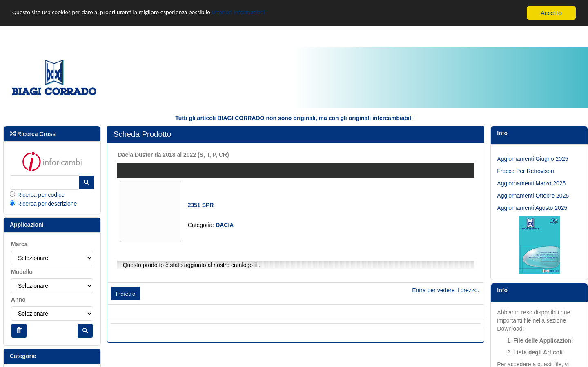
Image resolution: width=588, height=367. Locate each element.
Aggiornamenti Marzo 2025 (531, 183)
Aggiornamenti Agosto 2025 (532, 208)
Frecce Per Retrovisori (525, 171)
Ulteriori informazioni (268, 13)
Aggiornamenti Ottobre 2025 (533, 196)
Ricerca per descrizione (47, 204)
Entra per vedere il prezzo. (445, 290)
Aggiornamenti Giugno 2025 (532, 159)
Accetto (551, 13)
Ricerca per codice (41, 195)
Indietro (126, 294)
